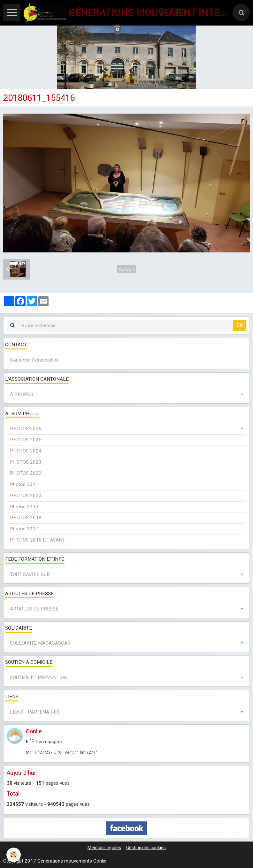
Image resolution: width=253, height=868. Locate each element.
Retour (126, 269)
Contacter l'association (34, 360)
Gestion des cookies (146, 848)
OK (240, 325)
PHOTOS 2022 (26, 473)
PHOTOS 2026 (26, 429)
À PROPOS (22, 394)
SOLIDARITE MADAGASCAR (40, 643)
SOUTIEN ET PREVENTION (39, 677)
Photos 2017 (24, 529)
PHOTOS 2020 (26, 496)
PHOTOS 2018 (26, 518)
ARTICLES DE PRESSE (34, 609)
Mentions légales (104, 848)
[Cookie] (14, 855)
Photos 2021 (24, 484)
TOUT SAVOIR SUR (30, 574)
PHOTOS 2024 (26, 451)
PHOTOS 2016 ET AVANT (38, 540)
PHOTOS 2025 (26, 440)
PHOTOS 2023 (26, 462)
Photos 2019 (24, 507)
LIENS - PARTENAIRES (35, 712)
